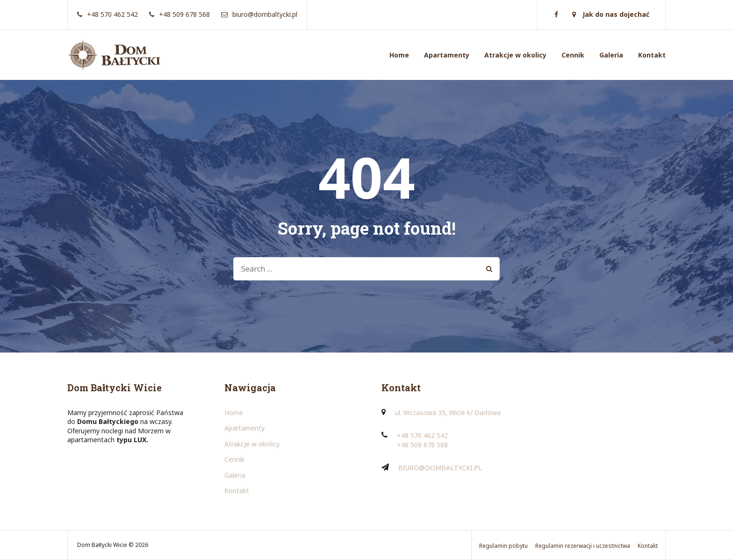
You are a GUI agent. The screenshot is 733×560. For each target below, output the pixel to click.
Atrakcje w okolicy (515, 55)
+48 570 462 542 (422, 435)
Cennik (573, 55)
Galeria (611, 55)
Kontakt (652, 55)
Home (399, 55)
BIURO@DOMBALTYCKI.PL (440, 468)
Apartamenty (447, 55)
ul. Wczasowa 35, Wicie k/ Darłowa (448, 413)
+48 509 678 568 (422, 445)
